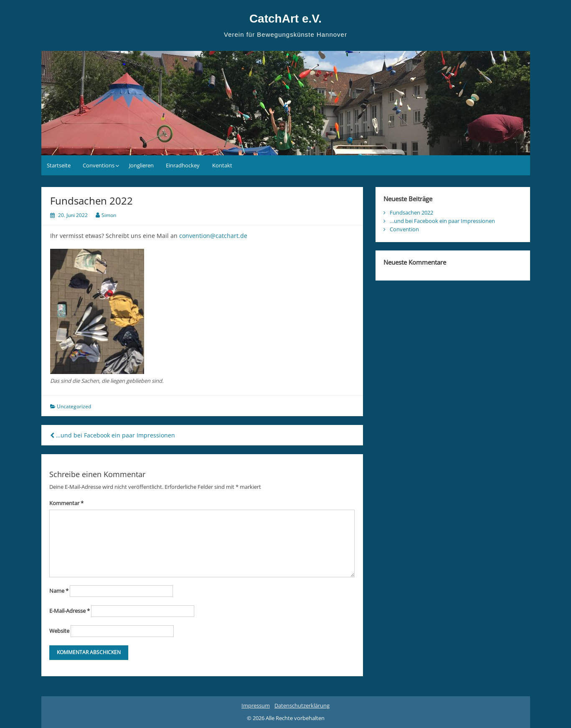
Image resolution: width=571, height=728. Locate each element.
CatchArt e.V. (285, 19)
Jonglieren (141, 165)
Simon (109, 215)
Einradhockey (183, 165)
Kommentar (66, 503)
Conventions (99, 165)
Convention (404, 229)
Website (59, 631)
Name (59, 591)
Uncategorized (74, 406)
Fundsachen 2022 (411, 212)
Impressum (256, 705)
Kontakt (222, 165)
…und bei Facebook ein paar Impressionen (113, 435)
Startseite (59, 165)
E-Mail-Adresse (70, 611)
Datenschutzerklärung (302, 705)
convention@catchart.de (213, 236)
